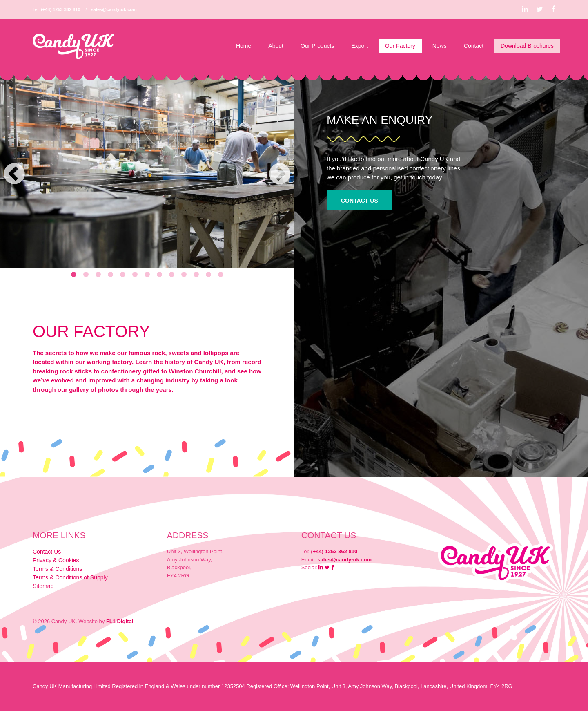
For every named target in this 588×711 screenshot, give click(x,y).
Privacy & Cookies (56, 560)
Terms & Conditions (57, 569)
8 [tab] (159, 275)
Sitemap (43, 586)
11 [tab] (196, 275)
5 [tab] (122, 275)
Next (280, 174)
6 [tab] (135, 275)
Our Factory (400, 46)
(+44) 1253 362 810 (60, 9)
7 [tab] (147, 275)
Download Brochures (527, 46)
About (276, 46)
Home (244, 46)
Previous (14, 174)
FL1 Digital (120, 621)
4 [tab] (110, 275)
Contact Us (360, 201)
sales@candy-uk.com (114, 9)
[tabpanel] (147, 170)
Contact (474, 46)
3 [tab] (98, 275)
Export (359, 46)
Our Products (317, 46)
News (440, 46)
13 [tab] (220, 275)
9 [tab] (171, 275)
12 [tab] (208, 275)
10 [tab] (184, 275)
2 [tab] (86, 275)
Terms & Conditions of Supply (70, 577)
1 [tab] (73, 275)
